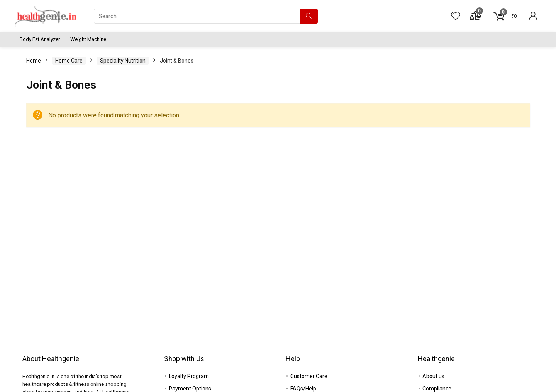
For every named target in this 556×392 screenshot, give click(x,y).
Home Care (69, 61)
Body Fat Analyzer (40, 39)
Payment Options (190, 389)
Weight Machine (88, 39)
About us (433, 376)
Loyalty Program (189, 376)
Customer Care (309, 376)
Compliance (437, 389)
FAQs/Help (303, 389)
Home (34, 61)
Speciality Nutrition (123, 61)
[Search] (309, 16)
